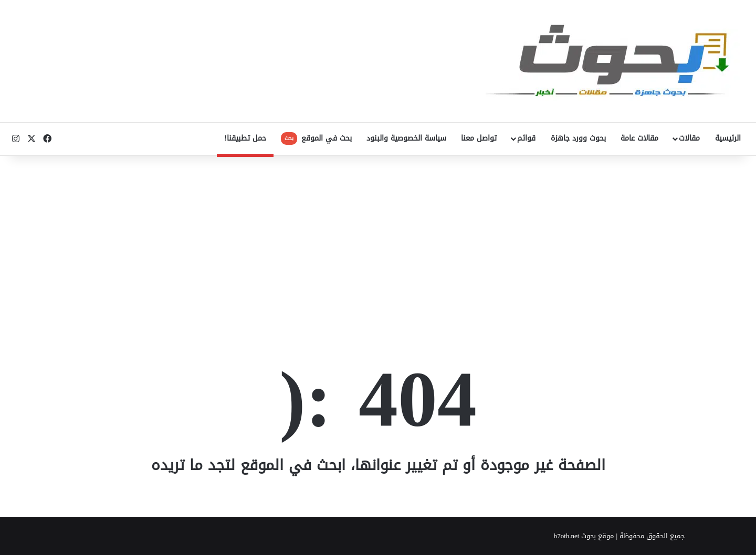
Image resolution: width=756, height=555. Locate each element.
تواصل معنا (479, 138)
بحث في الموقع (316, 138)
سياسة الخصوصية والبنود (406, 138)
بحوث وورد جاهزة (578, 138)
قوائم (526, 138)
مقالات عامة (639, 138)
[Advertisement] (378, 240)
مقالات (689, 138)
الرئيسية (728, 138)
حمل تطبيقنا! (245, 138)
